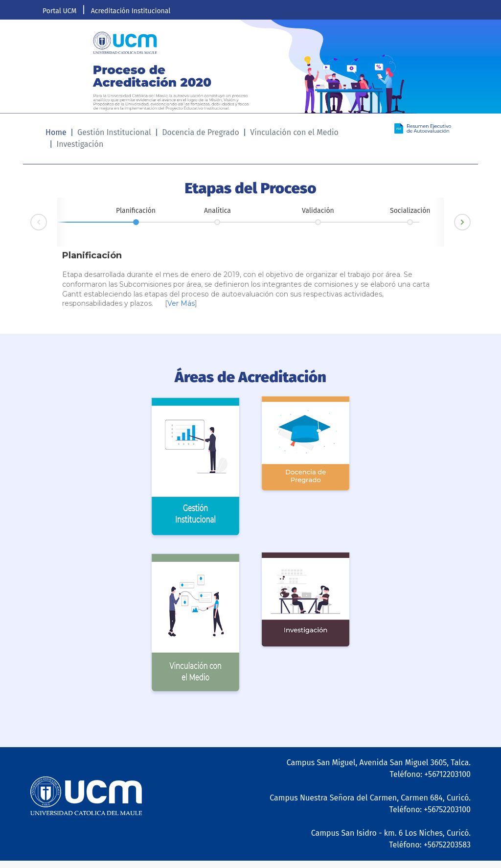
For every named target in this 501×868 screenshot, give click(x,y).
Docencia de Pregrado (201, 132)
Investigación (80, 144)
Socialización (410, 211)
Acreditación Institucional (131, 11)
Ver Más (181, 303)
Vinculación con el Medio (294, 132)
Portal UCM (59, 11)
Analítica (217, 211)
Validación (318, 211)
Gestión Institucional (114, 132)
